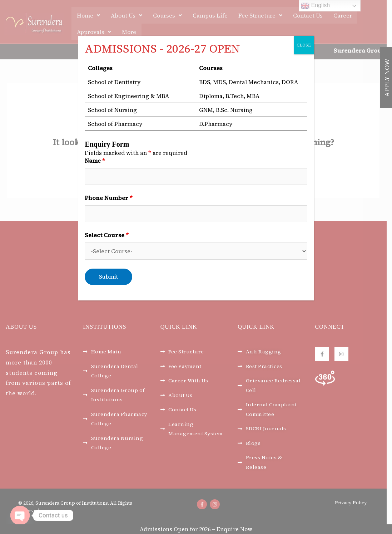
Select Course (107, 236)
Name (95, 161)
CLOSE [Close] (304, 45)
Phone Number (109, 198)
